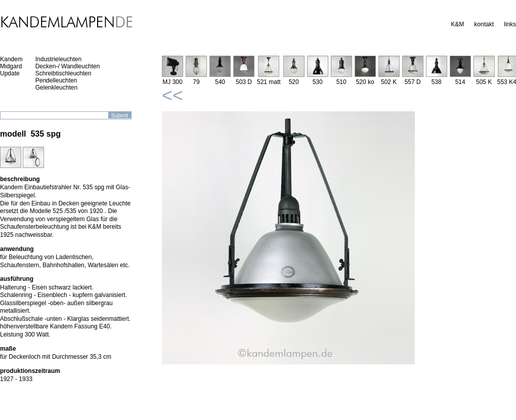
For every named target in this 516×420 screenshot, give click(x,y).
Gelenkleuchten (56, 88)
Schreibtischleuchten (63, 73)
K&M (457, 24)
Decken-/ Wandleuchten (68, 66)
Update (10, 73)
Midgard (11, 66)
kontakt (484, 24)
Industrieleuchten (58, 59)
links (510, 24)
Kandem (11, 59)
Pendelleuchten (56, 80)
